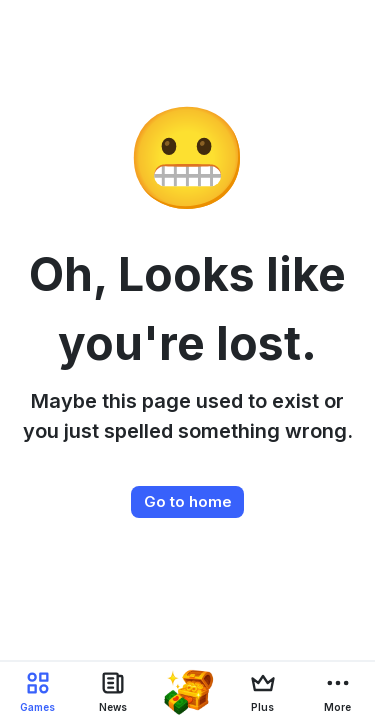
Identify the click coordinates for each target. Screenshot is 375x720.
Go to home (188, 501)
